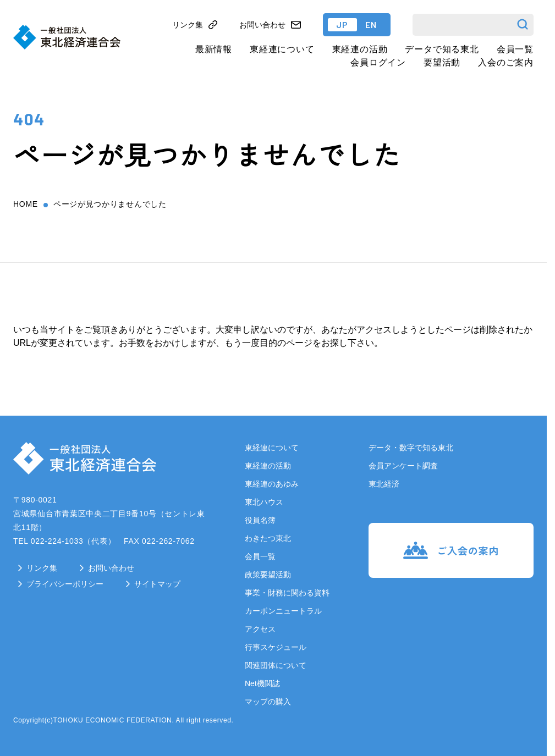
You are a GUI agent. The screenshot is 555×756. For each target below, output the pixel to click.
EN (371, 24)
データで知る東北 (442, 49)
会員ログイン (378, 62)
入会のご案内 (506, 62)
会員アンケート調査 (403, 466)
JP (342, 24)
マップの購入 (268, 702)
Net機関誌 (262, 683)
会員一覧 (515, 49)
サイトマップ (157, 584)
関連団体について (276, 665)
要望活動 (442, 62)
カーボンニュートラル (283, 611)
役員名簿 (260, 520)
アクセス (260, 629)
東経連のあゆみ (272, 484)
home (26, 204)
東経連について (282, 49)
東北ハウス (264, 502)
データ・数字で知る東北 (411, 448)
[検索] (473, 25)
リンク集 (42, 568)
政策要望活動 (268, 575)
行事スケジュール (276, 647)
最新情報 (214, 49)
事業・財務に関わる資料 (287, 593)
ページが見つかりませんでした (110, 204)
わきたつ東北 (268, 538)
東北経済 (384, 484)
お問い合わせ (111, 568)
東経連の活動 (360, 49)
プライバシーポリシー (65, 584)
